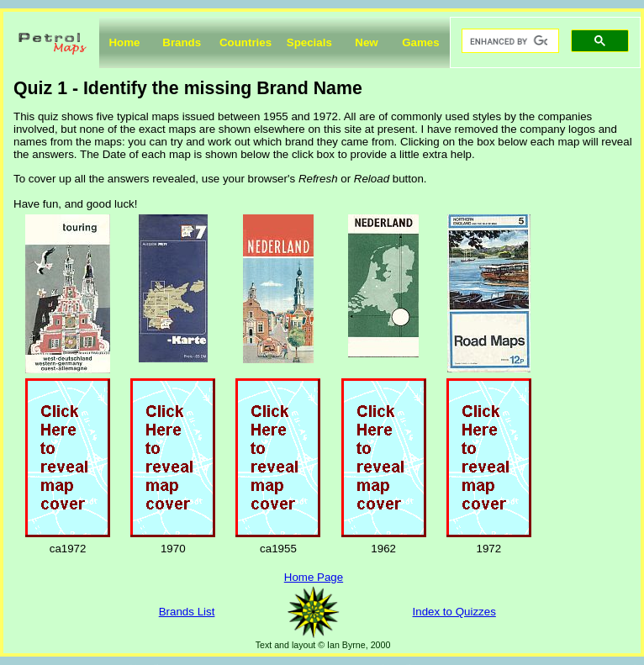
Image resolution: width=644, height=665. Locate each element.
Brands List (187, 612)
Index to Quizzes (454, 612)
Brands (182, 42)
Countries (245, 42)
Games (420, 42)
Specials (309, 42)
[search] (509, 41)
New (366, 42)
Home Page (314, 577)
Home (124, 42)
